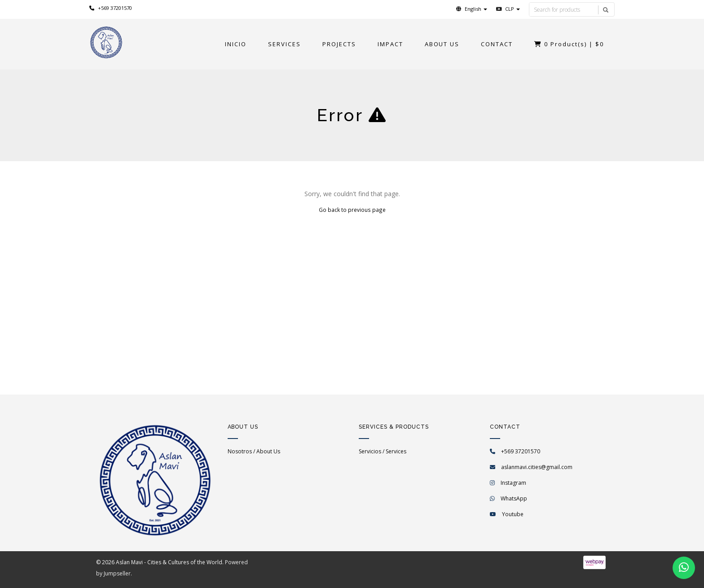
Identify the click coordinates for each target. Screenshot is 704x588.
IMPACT (390, 44)
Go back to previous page (352, 210)
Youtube (513, 514)
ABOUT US (442, 44)
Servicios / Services (383, 451)
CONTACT (497, 44)
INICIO (236, 44)
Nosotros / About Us (254, 451)
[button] (472, 9)
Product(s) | (569, 44)
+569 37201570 (111, 8)
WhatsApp (514, 498)
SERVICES (284, 44)
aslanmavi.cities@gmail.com (537, 467)
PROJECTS (339, 44)
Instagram (513, 483)
